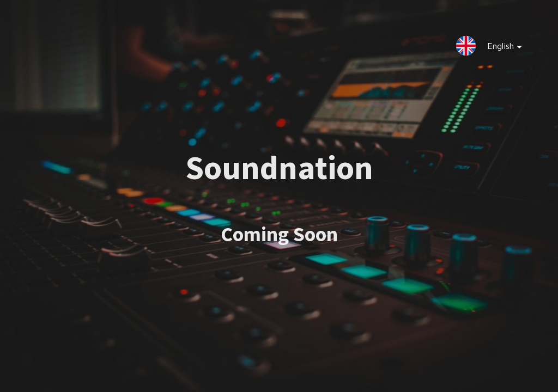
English (496, 48)
